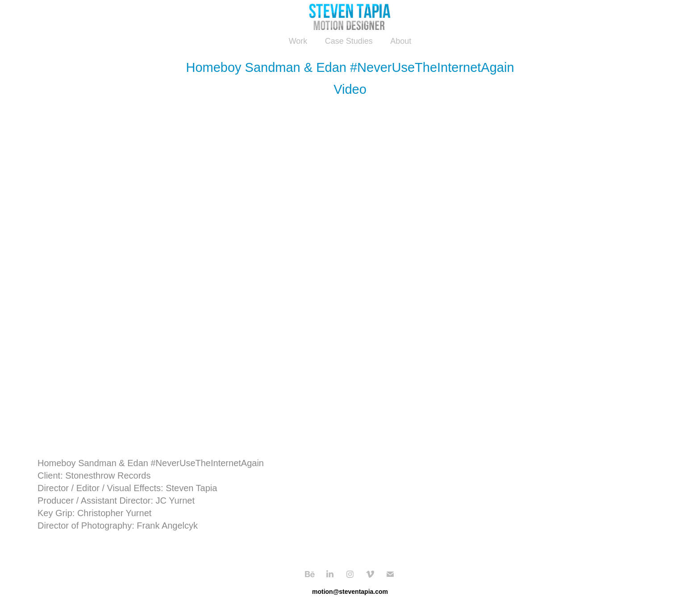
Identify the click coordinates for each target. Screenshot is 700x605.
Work (298, 41)
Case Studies (349, 41)
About (401, 41)
